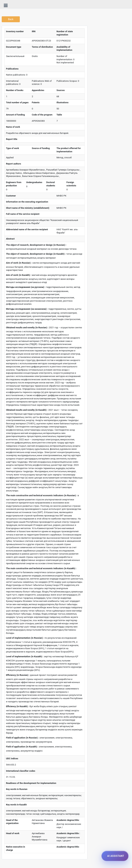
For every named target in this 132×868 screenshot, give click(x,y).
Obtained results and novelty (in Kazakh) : (27, 410)
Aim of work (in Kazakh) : (19, 275)
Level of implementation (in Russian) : (25, 638)
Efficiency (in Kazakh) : (17, 706)
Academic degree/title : (68, 833)
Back (11, 19)
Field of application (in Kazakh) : (22, 747)
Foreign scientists (71, 184)
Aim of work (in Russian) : (19, 263)
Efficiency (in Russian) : (18, 675)
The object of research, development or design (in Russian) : (36, 245)
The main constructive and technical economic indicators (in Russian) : (42, 495)
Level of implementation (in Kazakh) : (25, 656)
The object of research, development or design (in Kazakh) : (36, 254)
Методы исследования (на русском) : (26, 287)
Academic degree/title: (68, 820)
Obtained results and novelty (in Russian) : (27, 328)
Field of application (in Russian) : (22, 738)
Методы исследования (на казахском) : (27, 309)
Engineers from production (14, 184)
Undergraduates (34, 182)
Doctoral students (51, 184)
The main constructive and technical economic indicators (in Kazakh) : (41, 568)
